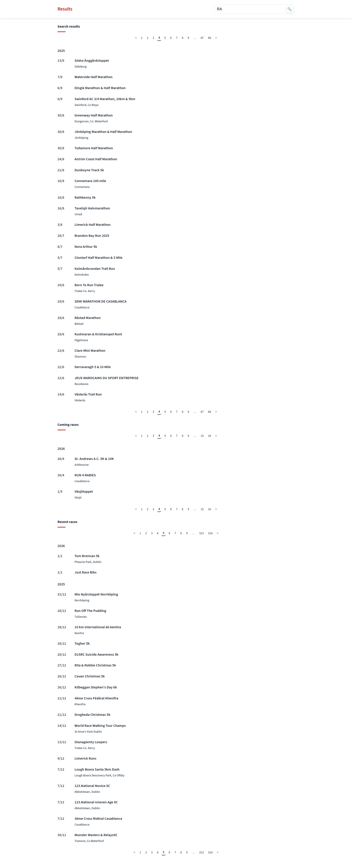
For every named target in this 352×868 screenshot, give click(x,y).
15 (202, 436)
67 (202, 38)
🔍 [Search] (289, 9)
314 (210, 533)
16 (210, 436)
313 (201, 533)
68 (210, 38)
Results (65, 9)
